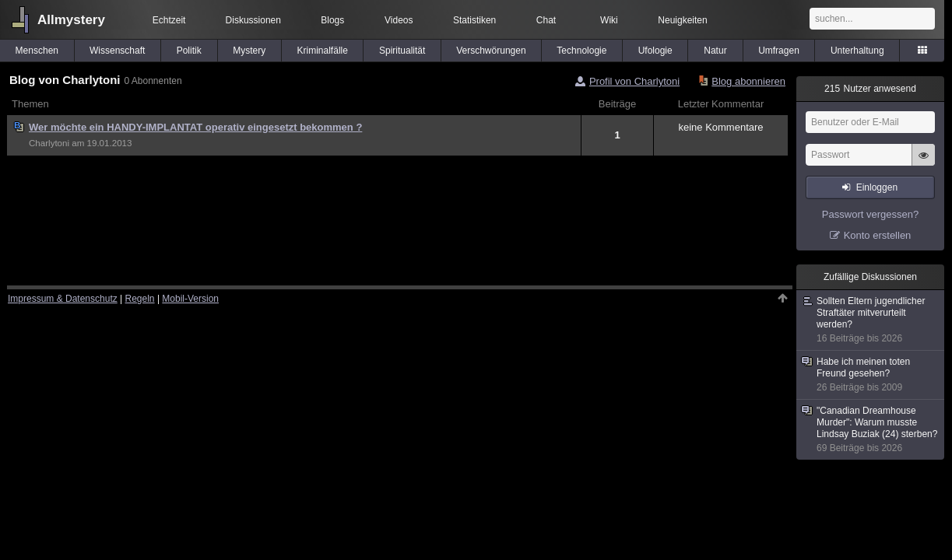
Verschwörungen (491, 51)
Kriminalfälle (323, 51)
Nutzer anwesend (870, 89)
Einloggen (877, 187)
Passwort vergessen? (870, 214)
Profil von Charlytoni (634, 81)
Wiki (609, 20)
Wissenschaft (117, 51)
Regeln (140, 299)
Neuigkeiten (682, 20)
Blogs (332, 20)
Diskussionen (253, 20)
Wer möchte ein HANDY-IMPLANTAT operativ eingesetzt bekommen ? (195, 127)
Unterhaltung (857, 51)
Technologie (581, 51)
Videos (399, 20)
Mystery (249, 51)
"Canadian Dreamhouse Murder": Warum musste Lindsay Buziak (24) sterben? (871, 430)
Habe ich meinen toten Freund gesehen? (871, 375)
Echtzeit (169, 20)
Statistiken (474, 20)
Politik (189, 51)
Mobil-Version (190, 299)
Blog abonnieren (748, 81)
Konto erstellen (878, 235)
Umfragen (779, 51)
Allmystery (71, 20)
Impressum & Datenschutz (63, 299)
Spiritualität (402, 51)
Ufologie (655, 51)
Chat (546, 20)
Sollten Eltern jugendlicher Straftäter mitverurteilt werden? (871, 320)
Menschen (37, 51)
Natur (715, 51)
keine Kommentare (720, 127)
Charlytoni (49, 143)
